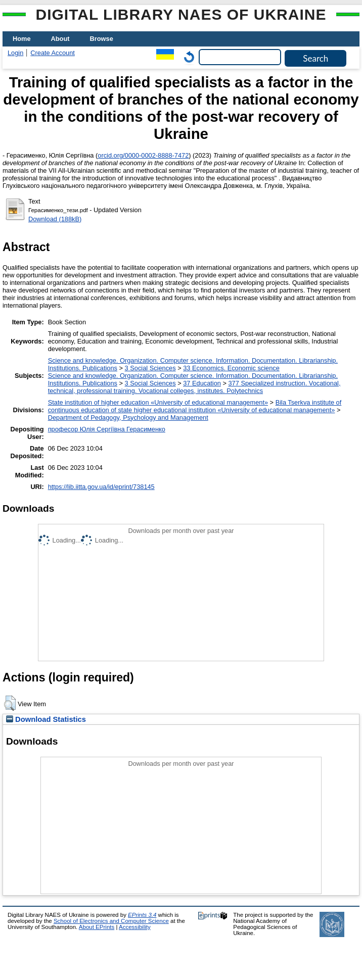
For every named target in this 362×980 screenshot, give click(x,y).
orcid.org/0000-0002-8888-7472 (143, 155)
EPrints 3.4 (142, 915)
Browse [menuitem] (102, 39)
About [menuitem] (60, 39)
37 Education (202, 383)
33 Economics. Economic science (231, 368)
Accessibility (135, 927)
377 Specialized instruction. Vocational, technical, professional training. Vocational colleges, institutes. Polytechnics (194, 387)
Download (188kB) (55, 219)
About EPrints (97, 927)
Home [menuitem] (22, 39)
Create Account (53, 53)
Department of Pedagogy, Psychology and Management (128, 418)
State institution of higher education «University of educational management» (158, 402)
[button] (10, 703)
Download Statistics (46, 719)
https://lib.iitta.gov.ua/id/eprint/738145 (101, 487)
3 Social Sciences (150, 368)
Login (15, 53)
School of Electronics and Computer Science (111, 921)
